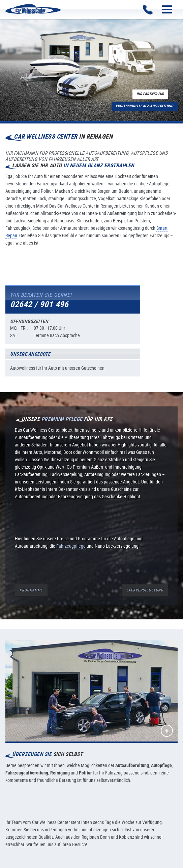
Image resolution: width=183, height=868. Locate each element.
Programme (31, 590)
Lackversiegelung (145, 590)
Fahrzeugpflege (71, 546)
